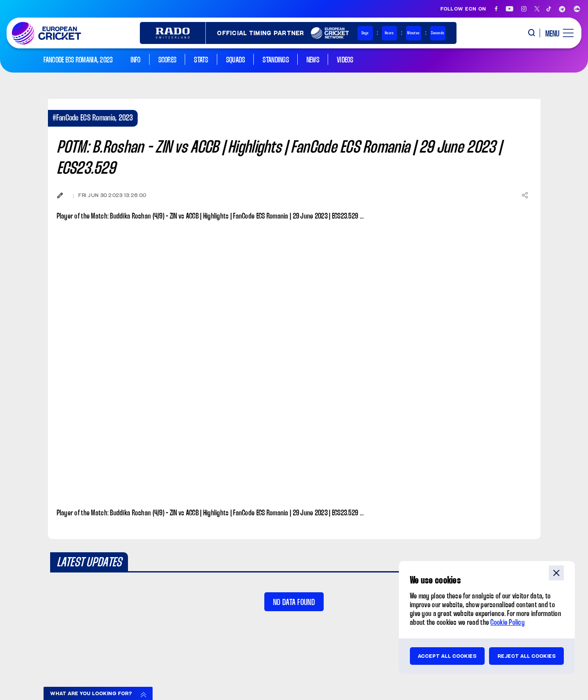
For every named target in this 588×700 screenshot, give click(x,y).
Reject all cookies (527, 656)
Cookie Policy (508, 623)
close (556, 573)
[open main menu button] (556, 33)
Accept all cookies (447, 656)
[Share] (525, 195)
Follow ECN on (463, 9)
